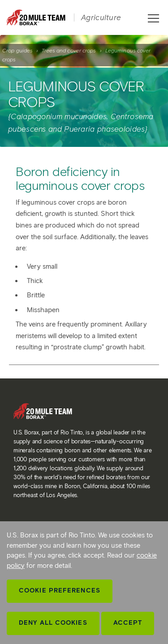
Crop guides (17, 50)
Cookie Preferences (60, 590)
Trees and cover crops (69, 50)
